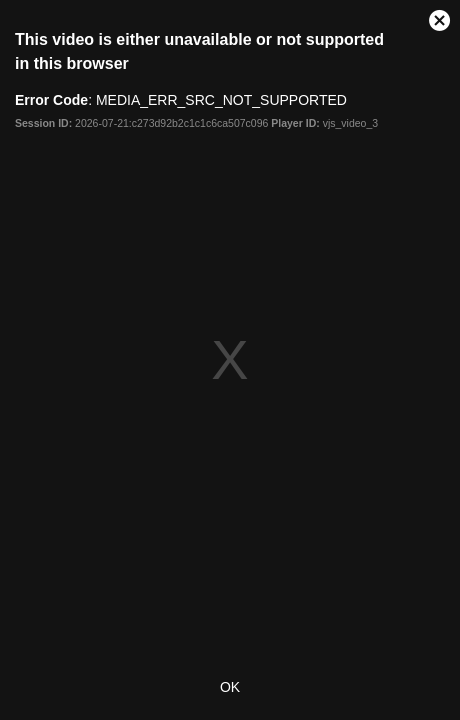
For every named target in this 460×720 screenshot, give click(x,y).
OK (230, 687)
